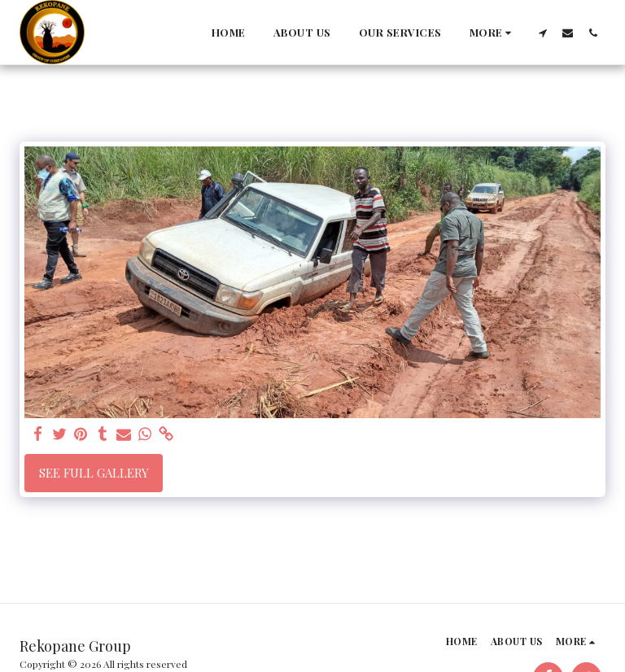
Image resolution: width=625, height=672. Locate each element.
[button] (542, 33)
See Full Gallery (94, 473)
